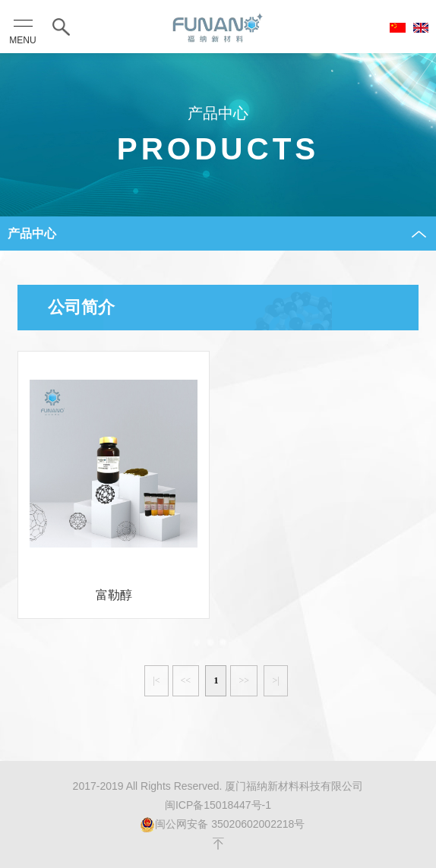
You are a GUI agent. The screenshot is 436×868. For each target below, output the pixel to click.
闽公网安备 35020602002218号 (222, 825)
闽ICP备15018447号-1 (218, 805)
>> (244, 680)
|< (156, 680)
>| (275, 680)
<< (186, 680)
